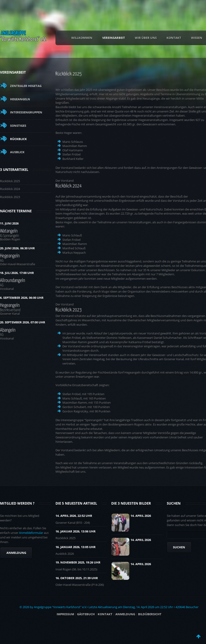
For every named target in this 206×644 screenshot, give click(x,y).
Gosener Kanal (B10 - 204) (73, 523)
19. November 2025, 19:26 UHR (78, 562)
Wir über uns (146, 38)
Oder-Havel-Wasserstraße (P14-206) (80, 585)
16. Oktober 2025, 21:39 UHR (77, 578)
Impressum (65, 614)
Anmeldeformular (31, 533)
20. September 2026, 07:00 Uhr (23, 322)
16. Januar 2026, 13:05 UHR (76, 547)
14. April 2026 (141, 516)
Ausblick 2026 (65, 554)
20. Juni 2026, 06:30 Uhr (17, 248)
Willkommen (82, 38)
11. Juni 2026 (9, 223)
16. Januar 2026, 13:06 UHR (76, 531)
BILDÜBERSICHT (150, 614)
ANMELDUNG (125, 614)
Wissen (197, 38)
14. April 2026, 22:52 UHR (74, 516)
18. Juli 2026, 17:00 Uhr (17, 273)
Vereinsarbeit (114, 38)
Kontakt (174, 38)
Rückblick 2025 (10, 181)
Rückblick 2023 (10, 197)
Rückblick (18, 139)
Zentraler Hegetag (26, 86)
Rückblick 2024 (10, 189)
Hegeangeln (20, 99)
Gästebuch (86, 614)
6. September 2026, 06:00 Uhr (22, 298)
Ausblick (17, 152)
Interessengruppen (26, 112)
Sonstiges (18, 126)
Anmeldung (16, 553)
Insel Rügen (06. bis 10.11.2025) (76, 569)
